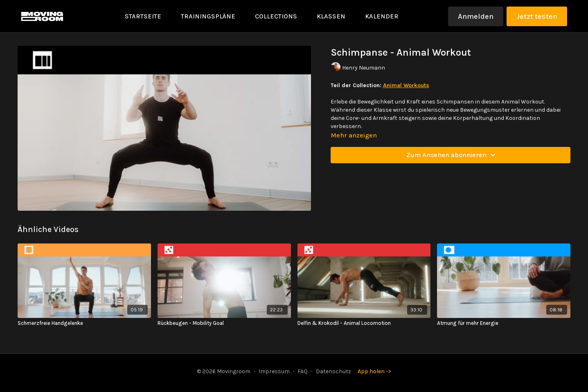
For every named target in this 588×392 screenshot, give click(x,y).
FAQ (303, 371)
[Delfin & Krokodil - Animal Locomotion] (364, 323)
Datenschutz (333, 371)
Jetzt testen (537, 16)
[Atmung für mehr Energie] (504, 323)
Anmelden (476, 16)
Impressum (274, 371)
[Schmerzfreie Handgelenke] (84, 323)
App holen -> (374, 371)
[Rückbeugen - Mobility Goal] (224, 323)
